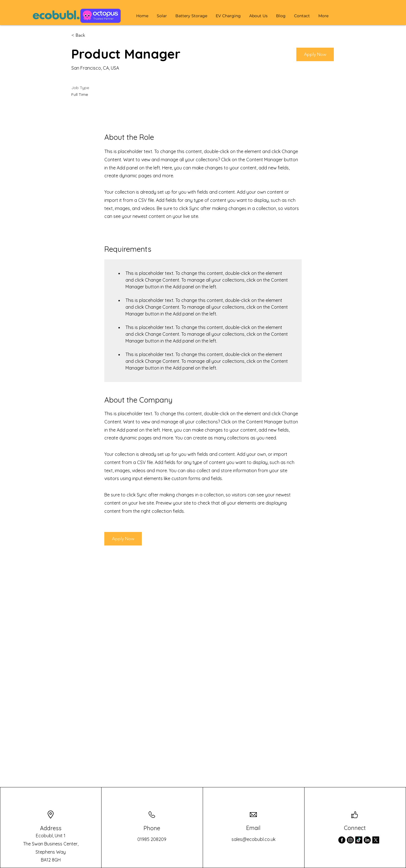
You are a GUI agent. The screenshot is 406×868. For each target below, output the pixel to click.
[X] (376, 840)
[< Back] (91, 35)
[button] (162, 16)
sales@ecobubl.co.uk (253, 839)
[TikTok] (359, 840)
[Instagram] (350, 840)
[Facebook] (342, 840)
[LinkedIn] (367, 840)
